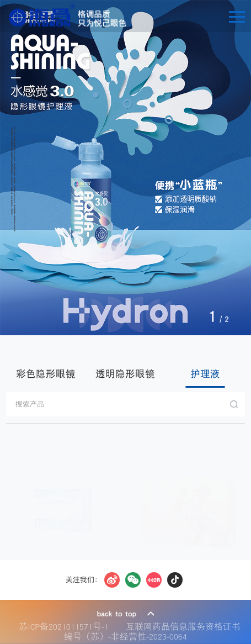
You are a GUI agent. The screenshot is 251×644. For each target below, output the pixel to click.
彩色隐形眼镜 (46, 374)
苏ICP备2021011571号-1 (66, 626)
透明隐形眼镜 (125, 374)
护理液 (205, 374)
